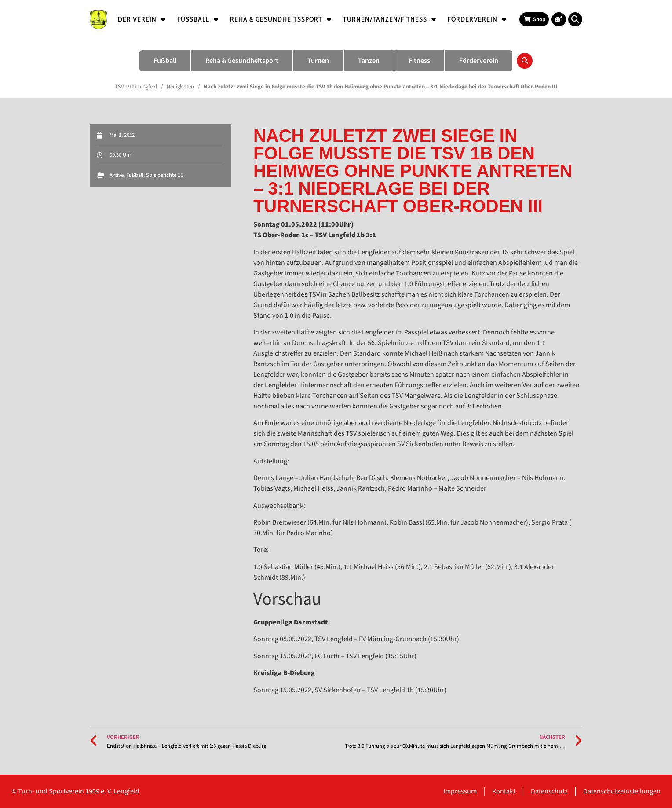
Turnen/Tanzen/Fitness (390, 19)
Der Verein (142, 19)
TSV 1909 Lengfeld (136, 87)
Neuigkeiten (180, 87)
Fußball (198, 19)
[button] (575, 19)
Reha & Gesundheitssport (281, 19)
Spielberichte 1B (165, 175)
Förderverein (477, 19)
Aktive (117, 175)
